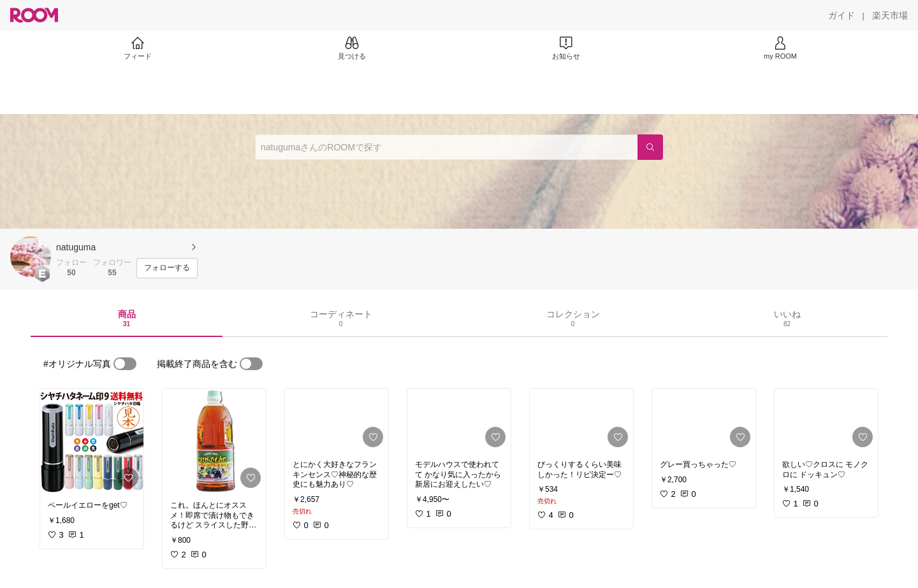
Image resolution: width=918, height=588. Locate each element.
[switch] (125, 364)
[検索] (650, 147)
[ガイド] (841, 15)
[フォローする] (167, 268)
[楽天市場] (890, 15)
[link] (92, 441)
